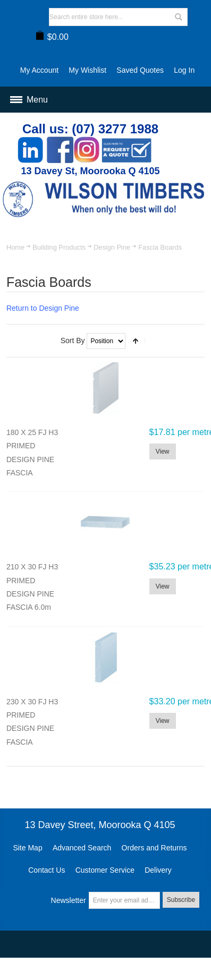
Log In (184, 70)
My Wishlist (87, 70)
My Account (39, 70)
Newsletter (69, 900)
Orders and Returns (154, 848)
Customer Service (105, 870)
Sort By (73, 340)
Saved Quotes (140, 70)
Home (15, 247)
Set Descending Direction (136, 341)
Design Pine (112, 247)
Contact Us (47, 870)
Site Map (27, 848)
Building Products (59, 247)
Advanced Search (82, 848)
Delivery (158, 870)
